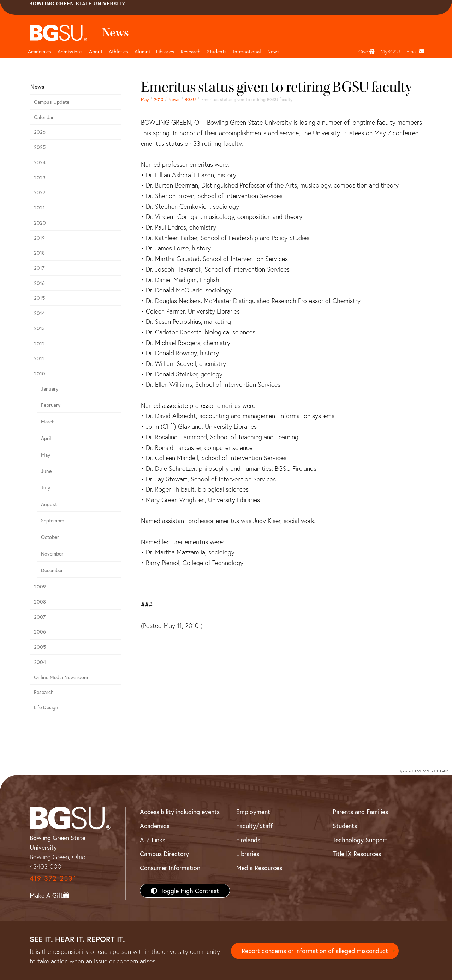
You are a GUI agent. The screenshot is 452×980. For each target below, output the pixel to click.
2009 (40, 586)
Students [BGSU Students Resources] (345, 826)
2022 (40, 192)
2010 (159, 99)
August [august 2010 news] (49, 504)
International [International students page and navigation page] (247, 51)
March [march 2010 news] (48, 421)
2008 (40, 602)
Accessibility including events (180, 812)
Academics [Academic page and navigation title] (40, 51)
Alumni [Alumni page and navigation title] (142, 51)
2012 (39, 343)
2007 (40, 617)
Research (44, 692)
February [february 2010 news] (51, 405)
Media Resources (259, 868)
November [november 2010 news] (52, 554)
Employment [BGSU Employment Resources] (253, 812)
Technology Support (360, 840)
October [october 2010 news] (50, 537)
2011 (39, 358)
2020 (40, 223)
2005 (40, 647)
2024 (40, 162)
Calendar (44, 117)
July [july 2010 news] (46, 488)
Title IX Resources (357, 854)
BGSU (190, 99)
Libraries (165, 51)
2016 (39, 283)
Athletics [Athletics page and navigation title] (118, 51)
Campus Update (52, 102)
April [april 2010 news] (46, 438)
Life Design (46, 707)
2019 (39, 238)
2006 (40, 632)
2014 (39, 313)
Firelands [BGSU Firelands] (248, 840)
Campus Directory (164, 854)
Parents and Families (360, 812)
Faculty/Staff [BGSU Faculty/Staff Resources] (254, 826)
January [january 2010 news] (50, 389)
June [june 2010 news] (46, 471)
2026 (40, 132)
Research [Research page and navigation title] (191, 51)
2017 (39, 268)
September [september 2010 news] (53, 520)
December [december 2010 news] (52, 570)
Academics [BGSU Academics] (155, 826)
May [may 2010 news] (145, 99)
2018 (39, 253)
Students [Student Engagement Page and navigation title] (217, 51)
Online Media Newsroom (61, 677)
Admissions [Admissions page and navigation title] (70, 51)
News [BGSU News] (273, 51)
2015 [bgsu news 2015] (39, 298)
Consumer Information (170, 868)
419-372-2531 (53, 878)
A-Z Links (153, 840)
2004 (40, 662)
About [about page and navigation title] (96, 51)
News (174, 99)
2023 (40, 177)
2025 (40, 147)
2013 (39, 328)
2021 (39, 207)
